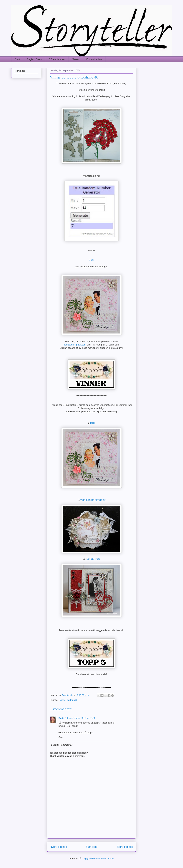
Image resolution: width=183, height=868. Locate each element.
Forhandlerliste (94, 59)
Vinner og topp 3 (68, 700)
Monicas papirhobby (93, 500)
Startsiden (92, 847)
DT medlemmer (57, 59)
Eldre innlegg (125, 847)
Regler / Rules (34, 59)
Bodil (92, 260)
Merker (76, 59)
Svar (61, 737)
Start (17, 59)
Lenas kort (93, 559)
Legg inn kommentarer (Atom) (98, 858)
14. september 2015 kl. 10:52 (80, 718)
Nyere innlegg (58, 847)
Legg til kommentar (62, 745)
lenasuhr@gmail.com (75, 345)
